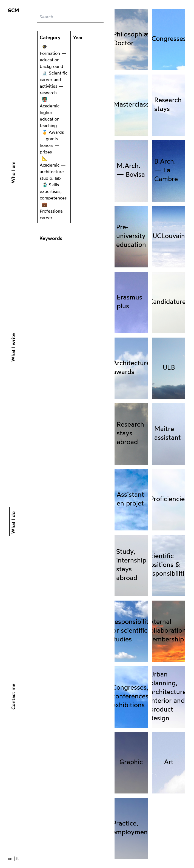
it (17, 858)
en (10, 858)
